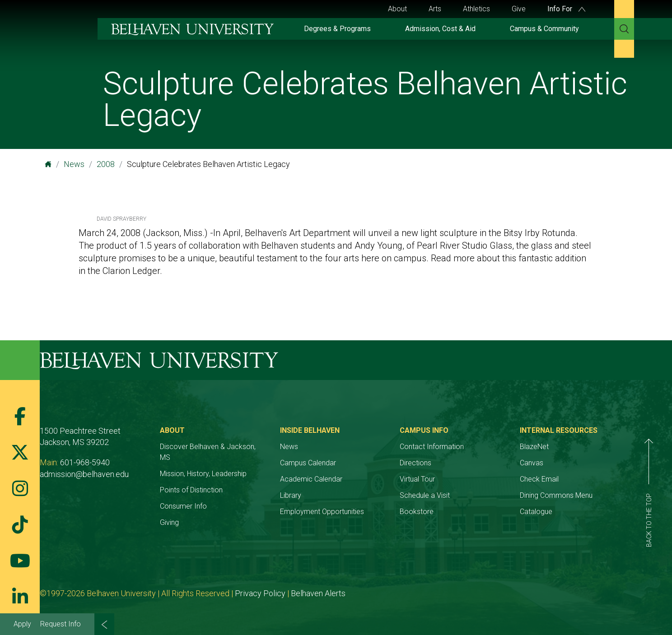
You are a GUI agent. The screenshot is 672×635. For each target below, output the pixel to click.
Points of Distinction (191, 490)
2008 (106, 164)
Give (519, 9)
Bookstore (417, 512)
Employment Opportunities (322, 512)
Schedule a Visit (425, 495)
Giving (169, 522)
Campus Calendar (308, 463)
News (74, 164)
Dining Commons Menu (556, 495)
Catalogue (536, 512)
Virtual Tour (417, 479)
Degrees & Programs (337, 29)
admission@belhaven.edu (84, 474)
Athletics (476, 9)
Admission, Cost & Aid (440, 29)
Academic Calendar (311, 479)
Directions (415, 463)
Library (291, 495)
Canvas (532, 463)
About (397, 9)
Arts (435, 9)
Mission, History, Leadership (203, 474)
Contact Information (432, 447)
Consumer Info (183, 506)
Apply (22, 624)
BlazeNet (534, 447)
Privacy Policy (260, 593)
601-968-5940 (85, 462)
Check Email (539, 479)
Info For (566, 9)
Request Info (61, 624)
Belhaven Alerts (318, 593)
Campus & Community (544, 29)
